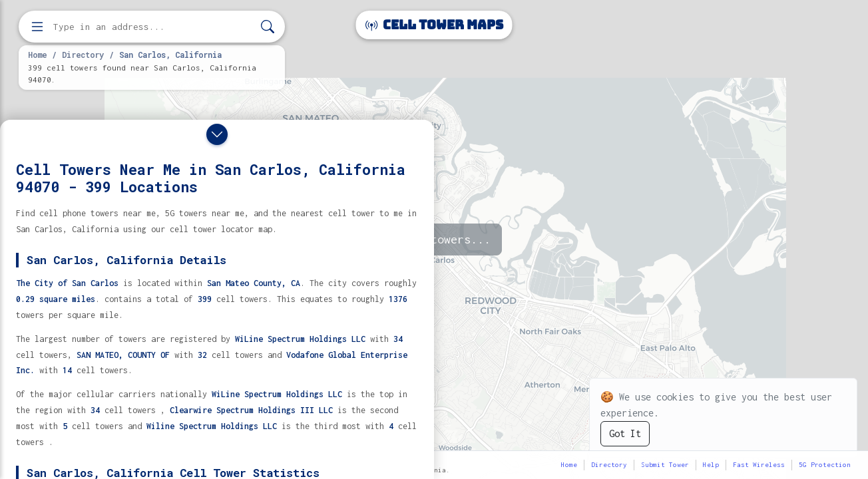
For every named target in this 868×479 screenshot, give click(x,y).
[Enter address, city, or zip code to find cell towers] (153, 27)
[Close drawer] (217, 134)
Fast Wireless (759, 465)
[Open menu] (37, 27)
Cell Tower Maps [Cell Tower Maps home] (434, 25)
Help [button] (711, 465)
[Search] (268, 27)
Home (37, 55)
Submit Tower (665, 465)
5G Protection (825, 465)
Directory (83, 55)
